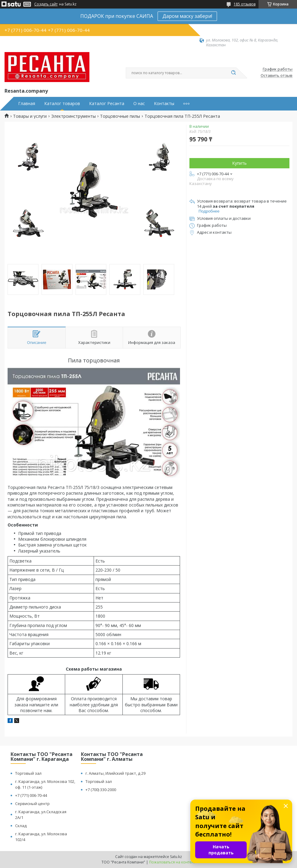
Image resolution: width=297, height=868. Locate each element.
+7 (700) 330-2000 (101, 790)
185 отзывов (245, 4)
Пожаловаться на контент (172, 862)
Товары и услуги (30, 116)
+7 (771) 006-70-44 (31, 795)
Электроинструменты (73, 116)
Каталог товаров (62, 104)
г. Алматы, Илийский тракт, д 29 (115, 773)
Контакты (164, 104)
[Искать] (233, 73)
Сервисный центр (32, 804)
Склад (21, 826)
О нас (139, 104)
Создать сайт (46, 4)
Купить (239, 163)
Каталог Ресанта (107, 104)
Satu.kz (176, 857)
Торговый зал (28, 773)
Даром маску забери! (187, 16)
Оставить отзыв (277, 76)
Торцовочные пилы (120, 116)
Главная (27, 104)
